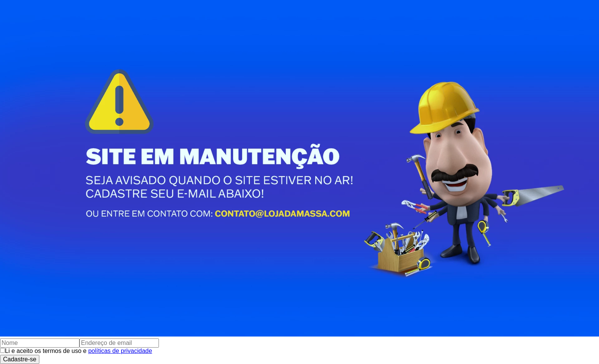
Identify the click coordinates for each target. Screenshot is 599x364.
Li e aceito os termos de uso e (79, 351)
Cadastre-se (20, 359)
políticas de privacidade (120, 351)
